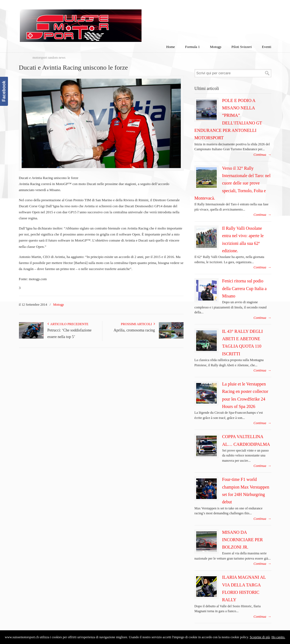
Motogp (59, 305)
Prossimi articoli (138, 324)
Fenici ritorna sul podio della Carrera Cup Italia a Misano (244, 288)
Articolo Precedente (68, 324)
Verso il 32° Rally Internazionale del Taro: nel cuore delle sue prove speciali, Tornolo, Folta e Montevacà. (233, 183)
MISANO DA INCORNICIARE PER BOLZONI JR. (243, 540)
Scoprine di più (260, 637)
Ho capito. (278, 637)
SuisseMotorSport (104, 22)
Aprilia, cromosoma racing (134, 330)
